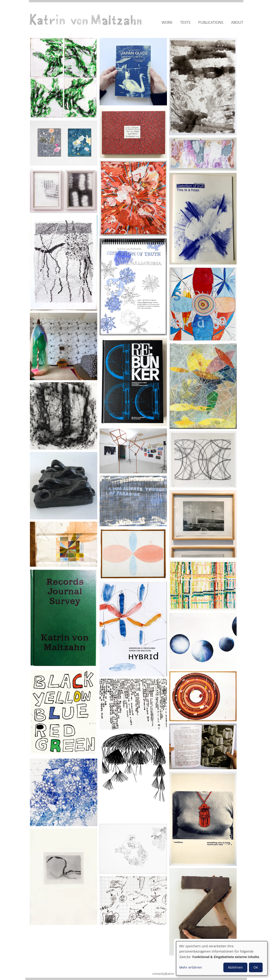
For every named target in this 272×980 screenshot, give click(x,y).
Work (167, 22)
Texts (185, 22)
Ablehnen (235, 967)
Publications (211, 22)
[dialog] (222, 958)
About (237, 22)
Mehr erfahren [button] (191, 967)
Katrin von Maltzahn (86, 19)
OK (256, 967)
